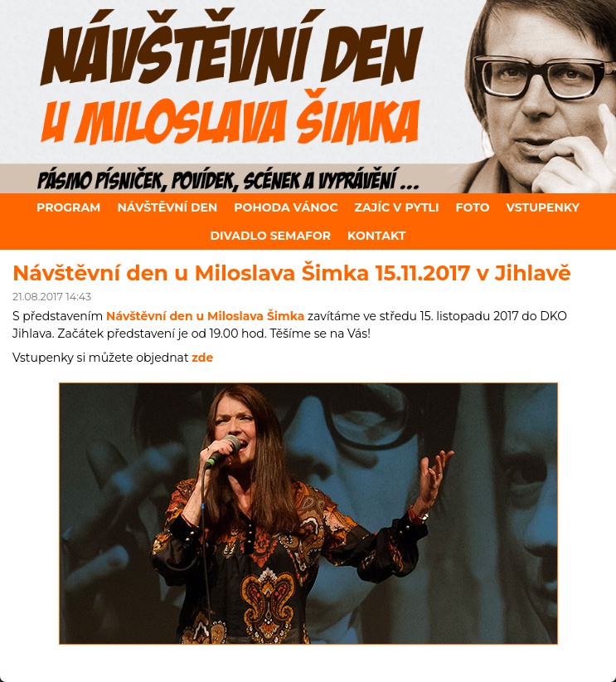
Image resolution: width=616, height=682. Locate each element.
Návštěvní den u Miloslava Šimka (205, 316)
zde (202, 358)
